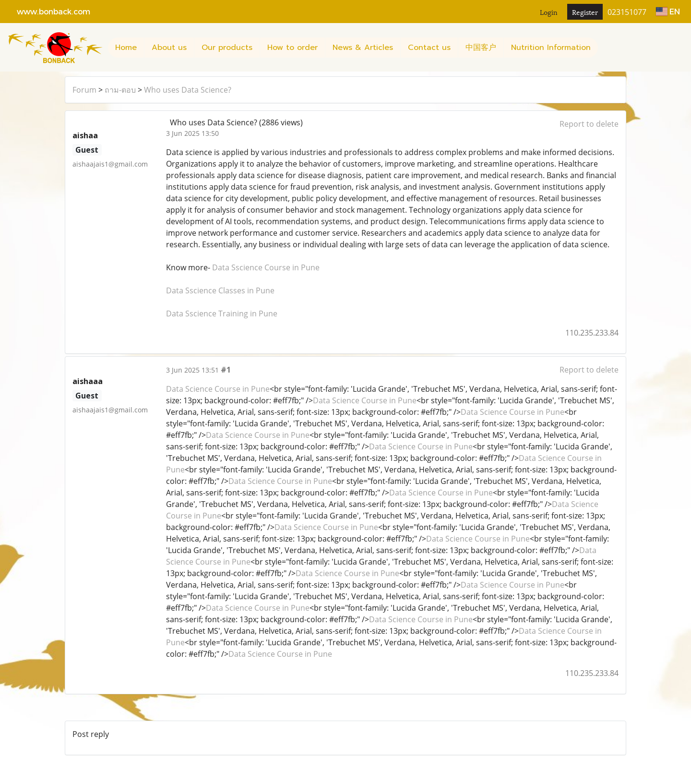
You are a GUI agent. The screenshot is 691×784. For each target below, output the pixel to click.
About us (169, 48)
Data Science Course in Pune (218, 389)
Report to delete (589, 124)
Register (585, 12)
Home (126, 48)
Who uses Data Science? (188, 90)
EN (668, 11)
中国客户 (481, 48)
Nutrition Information (551, 48)
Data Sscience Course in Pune (266, 267)
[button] (607, 48)
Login (549, 12)
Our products (227, 48)
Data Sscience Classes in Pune (220, 290)
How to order (292, 48)
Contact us (429, 48)
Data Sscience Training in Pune (222, 314)
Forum (84, 90)
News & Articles (363, 48)
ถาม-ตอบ (120, 90)
